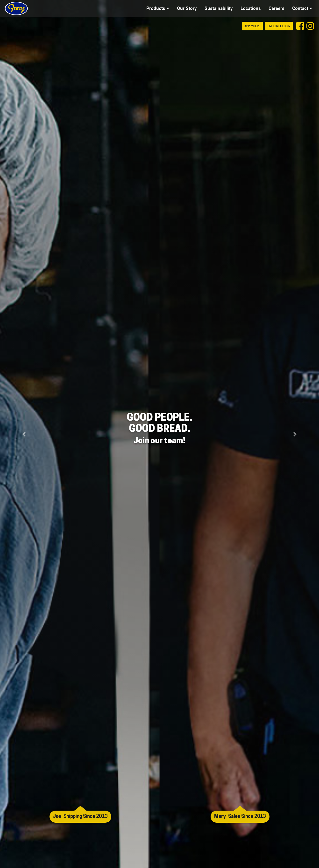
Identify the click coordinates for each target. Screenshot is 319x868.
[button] (24, 434)
